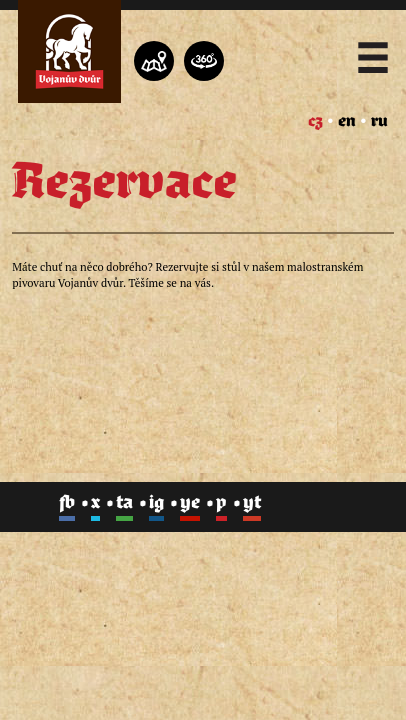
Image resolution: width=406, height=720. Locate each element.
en (347, 121)
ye (190, 503)
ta (124, 503)
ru (379, 121)
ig (156, 503)
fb (67, 503)
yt (252, 503)
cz (315, 121)
